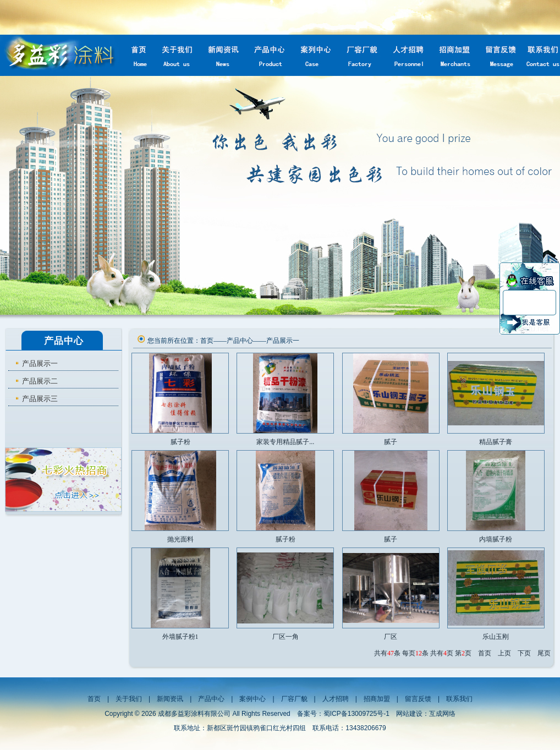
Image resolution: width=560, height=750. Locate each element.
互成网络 (442, 714)
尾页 (544, 653)
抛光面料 (180, 539)
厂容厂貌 (294, 699)
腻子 (391, 442)
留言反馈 (418, 699)
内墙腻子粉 (496, 539)
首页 (207, 341)
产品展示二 (40, 381)
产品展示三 (40, 399)
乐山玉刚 (496, 637)
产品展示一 (40, 363)
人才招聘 (336, 699)
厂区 (391, 637)
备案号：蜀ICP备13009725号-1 (343, 714)
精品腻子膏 (496, 442)
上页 (504, 653)
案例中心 (252, 699)
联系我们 (459, 699)
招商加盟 (377, 699)
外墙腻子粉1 (180, 637)
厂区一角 (286, 637)
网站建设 (409, 714)
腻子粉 (180, 442)
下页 (524, 653)
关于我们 (129, 699)
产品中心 (240, 341)
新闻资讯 (170, 699)
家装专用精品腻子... (285, 442)
